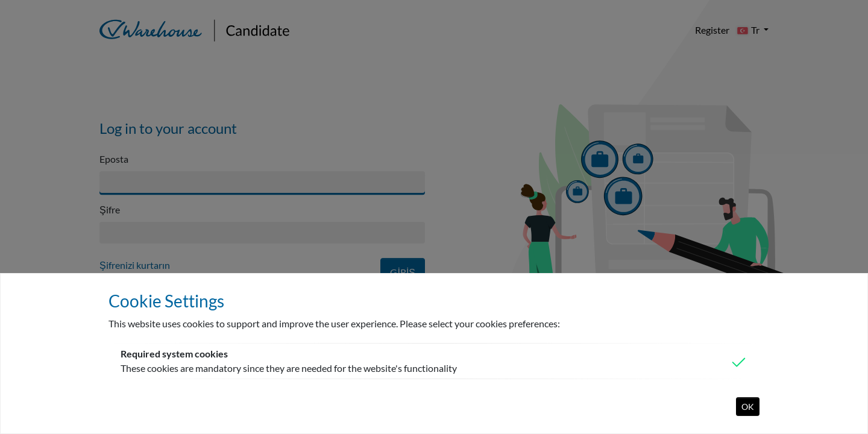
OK (748, 407)
